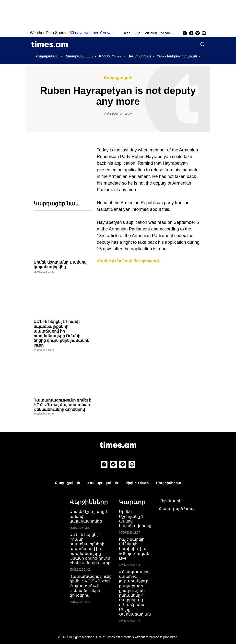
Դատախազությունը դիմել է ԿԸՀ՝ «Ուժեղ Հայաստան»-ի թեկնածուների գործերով (62, 405)
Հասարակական (79, 56)
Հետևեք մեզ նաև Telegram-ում (128, 261)
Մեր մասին (133, 33)
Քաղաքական (47, 56)
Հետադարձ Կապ (159, 33)
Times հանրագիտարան (177, 56)
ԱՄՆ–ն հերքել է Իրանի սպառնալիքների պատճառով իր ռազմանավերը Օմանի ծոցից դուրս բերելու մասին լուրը (90, 549)
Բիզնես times (137, 483)
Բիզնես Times (110, 56)
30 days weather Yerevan (92, 33)
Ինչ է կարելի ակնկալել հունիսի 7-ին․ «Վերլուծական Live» (134, 549)
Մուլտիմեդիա (139, 56)
